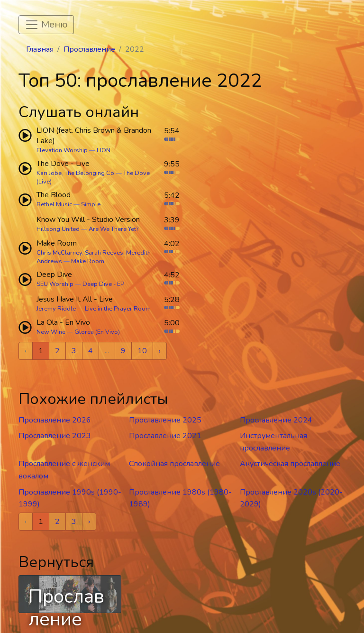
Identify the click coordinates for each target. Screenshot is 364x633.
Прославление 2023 (55, 436)
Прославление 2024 (276, 420)
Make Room (88, 261)
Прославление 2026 (55, 420)
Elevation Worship (62, 150)
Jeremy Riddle (56, 309)
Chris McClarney (59, 253)
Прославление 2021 (165, 436)
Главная (40, 49)
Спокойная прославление (174, 464)
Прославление (89, 49)
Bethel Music (54, 204)
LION (104, 150)
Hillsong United (58, 229)
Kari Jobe (49, 173)
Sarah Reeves (104, 253)
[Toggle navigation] (46, 25)
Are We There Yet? (114, 229)
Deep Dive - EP (103, 284)
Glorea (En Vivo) (97, 332)
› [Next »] (160, 351)
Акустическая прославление (290, 464)
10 (142, 351)
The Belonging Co (89, 173)
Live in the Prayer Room (118, 309)
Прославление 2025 (165, 420)
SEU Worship (55, 284)
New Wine (51, 332)
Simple (91, 204)
